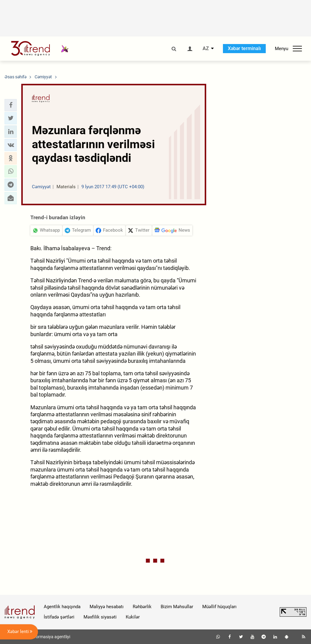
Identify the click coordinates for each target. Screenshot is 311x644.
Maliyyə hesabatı (107, 607)
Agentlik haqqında (62, 607)
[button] (11, 105)
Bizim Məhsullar (177, 607)
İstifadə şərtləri (59, 617)
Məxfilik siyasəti (100, 617)
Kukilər (133, 617)
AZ (206, 49)
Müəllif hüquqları (219, 607)
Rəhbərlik (142, 607)
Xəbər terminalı (244, 48)
